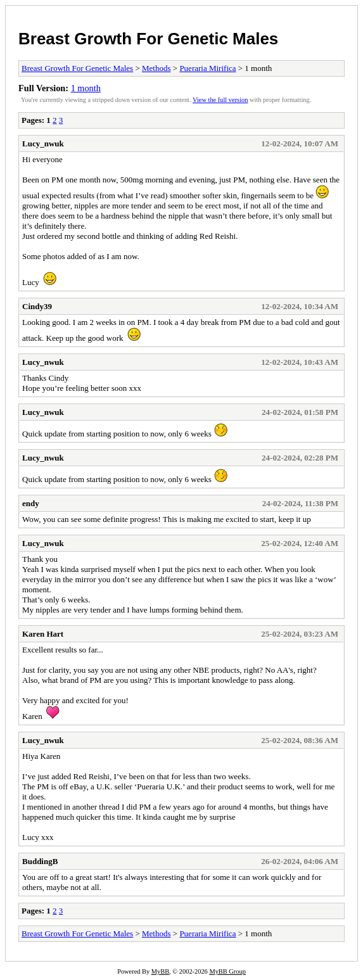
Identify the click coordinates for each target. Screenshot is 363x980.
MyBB (160, 971)
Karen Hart (43, 634)
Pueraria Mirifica (207, 68)
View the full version (220, 100)
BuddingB (40, 861)
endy (31, 503)
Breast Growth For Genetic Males (148, 39)
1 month (86, 88)
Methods (156, 68)
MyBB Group (227, 971)
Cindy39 (37, 306)
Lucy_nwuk (43, 143)
